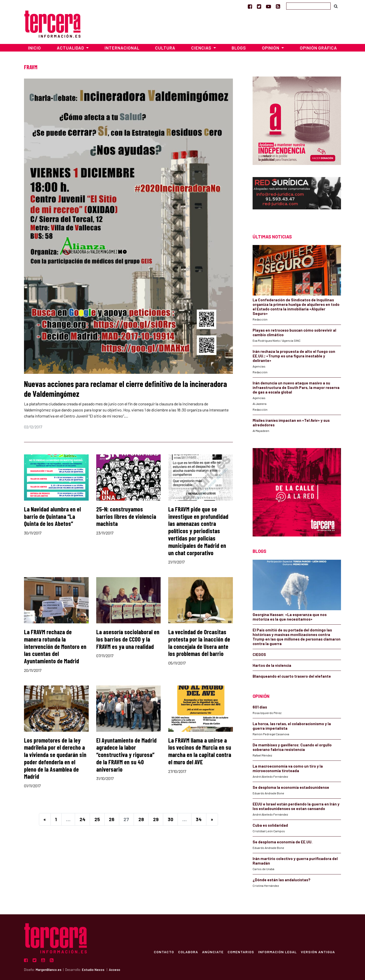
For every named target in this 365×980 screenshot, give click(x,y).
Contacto (164, 952)
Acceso (115, 970)
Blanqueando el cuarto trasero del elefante (292, 676)
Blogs (239, 48)
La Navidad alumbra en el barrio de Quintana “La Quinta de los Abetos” (52, 516)
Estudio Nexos (93, 970)
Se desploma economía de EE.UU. (283, 842)
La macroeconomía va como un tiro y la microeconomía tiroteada (288, 768)
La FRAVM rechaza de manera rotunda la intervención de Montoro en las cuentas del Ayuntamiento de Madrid (55, 646)
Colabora (188, 952)
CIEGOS (259, 654)
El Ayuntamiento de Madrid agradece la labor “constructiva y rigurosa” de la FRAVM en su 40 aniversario (126, 755)
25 (97, 819)
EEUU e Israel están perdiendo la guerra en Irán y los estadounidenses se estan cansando (296, 806)
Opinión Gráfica (318, 48)
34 (199, 819)
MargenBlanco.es (48, 970)
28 (141, 819)
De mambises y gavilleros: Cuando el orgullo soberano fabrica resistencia (292, 747)
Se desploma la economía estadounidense (291, 787)
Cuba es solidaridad (270, 825)
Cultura (165, 48)
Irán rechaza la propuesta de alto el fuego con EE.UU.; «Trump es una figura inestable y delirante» (294, 356)
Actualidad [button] (71, 48)
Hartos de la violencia (272, 665)
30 (171, 819)
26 (112, 819)
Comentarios (241, 952)
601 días (260, 707)
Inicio (34, 48)
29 (156, 819)
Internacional (122, 48)
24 (82, 819)
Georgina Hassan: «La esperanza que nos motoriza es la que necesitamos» (290, 617)
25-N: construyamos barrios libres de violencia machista (126, 516)
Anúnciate (213, 952)
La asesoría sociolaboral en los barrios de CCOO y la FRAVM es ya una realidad (128, 639)
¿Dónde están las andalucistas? (282, 880)
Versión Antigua (318, 952)
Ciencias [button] (202, 48)
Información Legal (277, 952)
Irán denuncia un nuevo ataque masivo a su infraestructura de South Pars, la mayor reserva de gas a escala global (296, 387)
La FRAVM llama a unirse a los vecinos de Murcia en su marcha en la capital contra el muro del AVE (200, 751)
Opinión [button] (271, 48)
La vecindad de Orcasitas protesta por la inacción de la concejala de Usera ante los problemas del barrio (199, 643)
